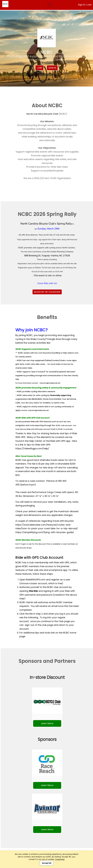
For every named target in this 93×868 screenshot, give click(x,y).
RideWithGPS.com (36, 580)
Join (89, 5)
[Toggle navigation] (49, 5)
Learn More (47, 723)
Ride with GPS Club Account (39, 558)
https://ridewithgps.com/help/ (32, 448)
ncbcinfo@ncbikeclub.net (50, 383)
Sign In (82, 5)
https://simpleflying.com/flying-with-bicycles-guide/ (45, 532)
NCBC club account (64, 425)
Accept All (47, 863)
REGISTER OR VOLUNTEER (47, 292)
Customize (60, 859)
